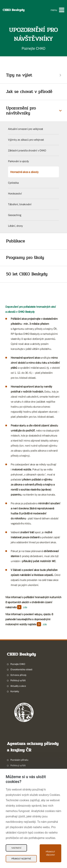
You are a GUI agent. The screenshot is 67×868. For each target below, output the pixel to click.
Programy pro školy (25, 258)
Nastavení (16, 848)
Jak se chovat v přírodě (29, 92)
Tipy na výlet (19, 75)
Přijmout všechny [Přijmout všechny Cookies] (50, 853)
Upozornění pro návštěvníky (21, 111)
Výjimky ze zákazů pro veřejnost (26, 140)
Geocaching (15, 215)
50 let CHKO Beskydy (27, 274)
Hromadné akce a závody (24, 172)
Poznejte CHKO (18, 664)
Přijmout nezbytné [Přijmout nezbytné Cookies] (21, 859)
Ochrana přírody (18, 675)
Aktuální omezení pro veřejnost (26, 129)
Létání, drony (15, 226)
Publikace (16, 241)
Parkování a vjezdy (18, 161)
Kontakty (15, 691)
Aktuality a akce (18, 686)
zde (25, 607)
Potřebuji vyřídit (18, 680)
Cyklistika (13, 183)
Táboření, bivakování (20, 204)
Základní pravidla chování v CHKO (27, 150)
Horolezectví (15, 193)
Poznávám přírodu (19, 760)
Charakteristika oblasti (21, 669)
